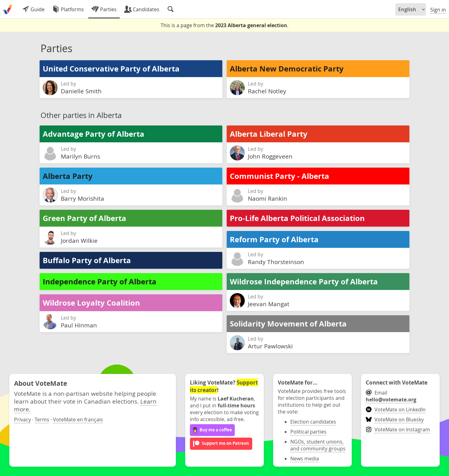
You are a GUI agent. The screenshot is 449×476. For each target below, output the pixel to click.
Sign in (438, 10)
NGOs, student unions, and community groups (318, 445)
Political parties (308, 432)
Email (391, 396)
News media (305, 459)
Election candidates (313, 422)
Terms (42, 420)
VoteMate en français (78, 420)
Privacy (22, 420)
